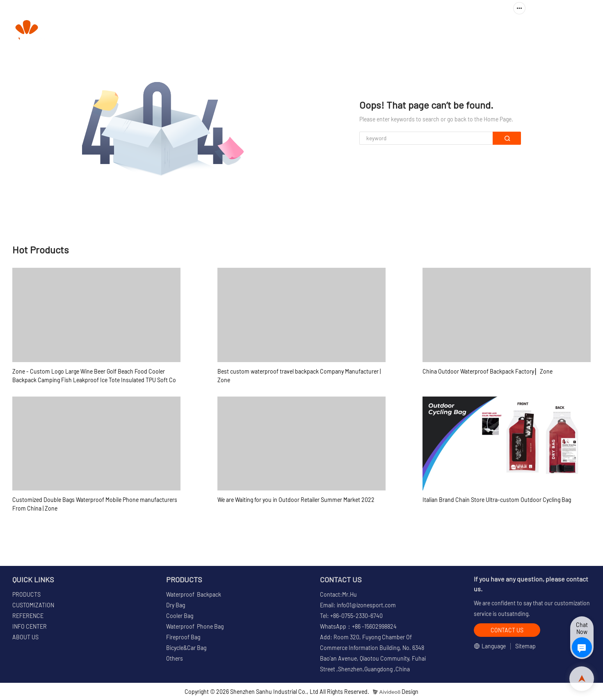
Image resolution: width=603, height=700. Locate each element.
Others (175, 658)
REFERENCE (407, 31)
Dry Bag (176, 605)
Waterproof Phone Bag (195, 626)
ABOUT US (521, 31)
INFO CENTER (462, 31)
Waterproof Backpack (194, 594)
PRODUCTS (286, 31)
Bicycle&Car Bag (186, 648)
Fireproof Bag (183, 637)
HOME (245, 31)
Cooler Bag (180, 616)
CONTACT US (570, 31)
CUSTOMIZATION (349, 31)
